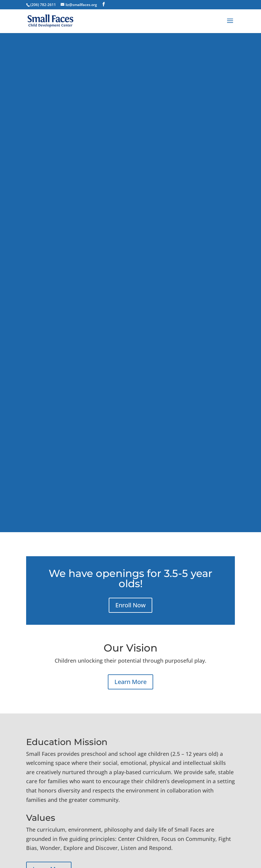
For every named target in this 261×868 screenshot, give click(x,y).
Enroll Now (130, 605)
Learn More (130, 682)
